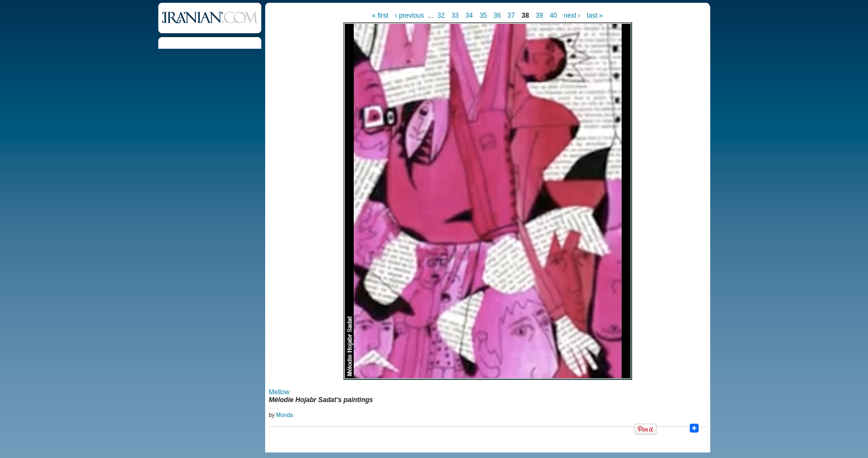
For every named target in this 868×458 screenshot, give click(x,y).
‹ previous (409, 16)
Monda (285, 415)
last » (595, 16)
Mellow (279, 392)
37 (511, 16)
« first (380, 16)
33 (455, 16)
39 (539, 16)
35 (483, 16)
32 (441, 16)
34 (469, 16)
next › (572, 16)
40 (553, 16)
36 (497, 16)
